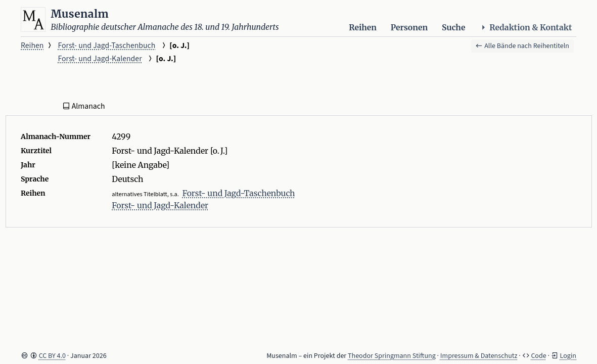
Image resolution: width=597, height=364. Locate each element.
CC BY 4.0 (52, 356)
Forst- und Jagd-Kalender (100, 59)
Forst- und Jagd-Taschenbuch (106, 45)
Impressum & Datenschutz (479, 356)
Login (568, 356)
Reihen (363, 28)
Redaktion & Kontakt (525, 28)
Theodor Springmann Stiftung (392, 356)
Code (538, 356)
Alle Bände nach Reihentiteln (522, 46)
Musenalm (80, 14)
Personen (409, 28)
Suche (453, 28)
